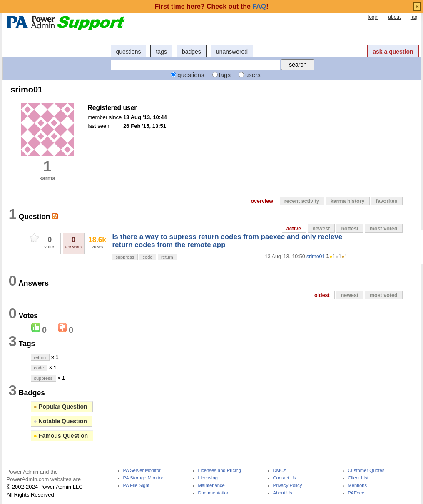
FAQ (259, 6)
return (167, 257)
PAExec (356, 493)
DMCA (280, 470)
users (253, 75)
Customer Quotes (366, 470)
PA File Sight (136, 485)
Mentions (358, 485)
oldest (322, 295)
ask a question (393, 52)
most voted (384, 229)
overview (262, 201)
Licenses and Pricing (220, 470)
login (373, 17)
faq (414, 17)
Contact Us (285, 478)
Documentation (214, 493)
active (294, 229)
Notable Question (60, 421)
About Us (283, 493)
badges (192, 52)
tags (161, 52)
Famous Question (61, 436)
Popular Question (61, 407)
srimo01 (316, 257)
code (148, 257)
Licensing (208, 478)
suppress (125, 257)
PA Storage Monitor (143, 478)
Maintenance (211, 485)
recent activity (302, 201)
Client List (358, 478)
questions (129, 52)
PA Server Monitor (142, 470)
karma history (348, 201)
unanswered (232, 52)
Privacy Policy (288, 485)
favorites (387, 201)
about (394, 17)
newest (321, 229)
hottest (350, 229)
